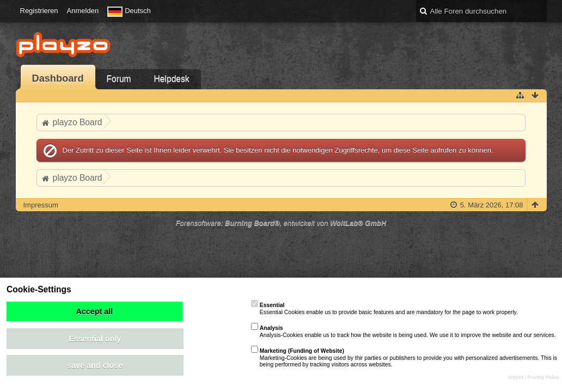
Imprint (516, 377)
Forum (119, 79)
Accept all (94, 311)
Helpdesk (172, 79)
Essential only (95, 339)
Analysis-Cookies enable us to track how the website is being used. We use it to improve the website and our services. (404, 331)
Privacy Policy (543, 377)
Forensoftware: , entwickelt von (281, 223)
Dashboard (58, 78)
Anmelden (83, 11)
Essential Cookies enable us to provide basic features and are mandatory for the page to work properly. (384, 308)
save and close (95, 365)
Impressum (41, 205)
